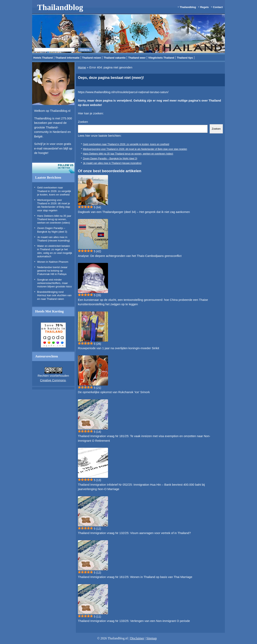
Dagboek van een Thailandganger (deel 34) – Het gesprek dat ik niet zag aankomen (134, 212)
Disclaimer (137, 638)
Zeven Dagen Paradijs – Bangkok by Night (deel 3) (110, 159)
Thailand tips (185, 58)
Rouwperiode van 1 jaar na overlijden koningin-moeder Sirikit (118, 348)
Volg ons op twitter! (53, 168)
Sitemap (152, 638)
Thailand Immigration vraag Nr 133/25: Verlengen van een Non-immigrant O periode (134, 621)
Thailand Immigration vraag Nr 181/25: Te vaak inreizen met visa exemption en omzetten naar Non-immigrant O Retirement (144, 438)
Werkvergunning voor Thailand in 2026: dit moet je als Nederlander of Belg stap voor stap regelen (135, 149)
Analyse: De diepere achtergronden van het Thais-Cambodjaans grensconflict (130, 256)
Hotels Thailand (43, 58)
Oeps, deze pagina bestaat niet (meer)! (111, 78)
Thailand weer (137, 58)
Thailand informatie (67, 58)
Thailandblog (60, 7)
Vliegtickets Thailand (161, 58)
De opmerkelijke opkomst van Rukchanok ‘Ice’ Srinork (114, 392)
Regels (204, 7)
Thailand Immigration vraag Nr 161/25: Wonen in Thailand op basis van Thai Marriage (135, 577)
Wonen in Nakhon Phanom (53, 262)
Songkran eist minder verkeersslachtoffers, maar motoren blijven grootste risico (55, 283)
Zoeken (83, 122)
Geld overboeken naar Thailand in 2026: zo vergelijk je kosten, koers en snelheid (54, 191)
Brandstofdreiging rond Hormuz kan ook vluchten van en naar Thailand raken (54, 295)
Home (82, 67)
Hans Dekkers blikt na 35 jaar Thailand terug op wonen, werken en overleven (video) (54, 219)
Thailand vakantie (115, 58)
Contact (218, 7)
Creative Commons (53, 380)
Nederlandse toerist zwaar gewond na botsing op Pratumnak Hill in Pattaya (52, 271)
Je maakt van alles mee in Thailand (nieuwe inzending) (112, 163)
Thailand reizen (92, 58)
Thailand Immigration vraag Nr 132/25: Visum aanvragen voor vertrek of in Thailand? (134, 533)
